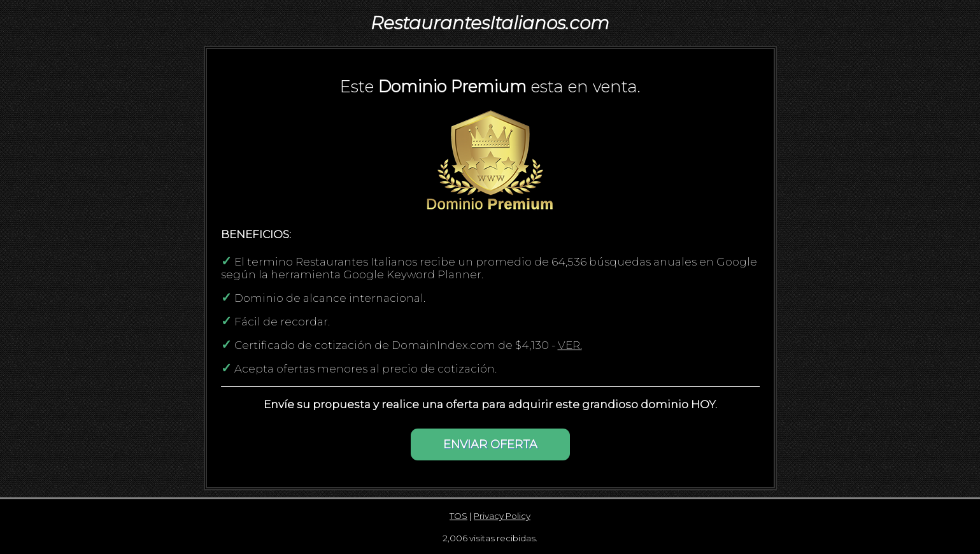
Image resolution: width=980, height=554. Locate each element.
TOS (458, 516)
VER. (570, 345)
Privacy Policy (502, 516)
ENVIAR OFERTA (490, 444)
